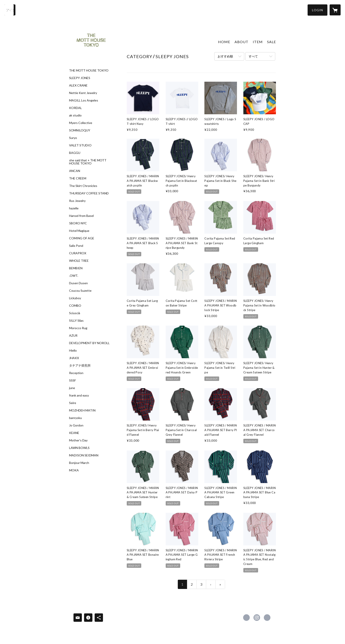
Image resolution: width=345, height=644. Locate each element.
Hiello (73, 351)
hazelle (74, 208)
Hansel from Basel (81, 216)
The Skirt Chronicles (83, 186)
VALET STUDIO (80, 145)
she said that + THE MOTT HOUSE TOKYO (88, 162)
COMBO (75, 306)
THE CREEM (78, 178)
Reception (76, 373)
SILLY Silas (76, 321)
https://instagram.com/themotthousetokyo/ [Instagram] (257, 618)
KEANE (74, 433)
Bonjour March (79, 463)
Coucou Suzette (80, 291)
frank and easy (79, 395)
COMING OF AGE (82, 238)
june (72, 388)
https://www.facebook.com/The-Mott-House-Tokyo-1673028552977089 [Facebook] (246, 618)
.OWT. (74, 276)
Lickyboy (75, 298)
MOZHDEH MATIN (82, 410)
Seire (73, 403)
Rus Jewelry (77, 201)
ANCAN (75, 171)
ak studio (75, 115)
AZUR (73, 336)
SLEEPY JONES (80, 78)
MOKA (74, 470)
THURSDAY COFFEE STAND (89, 193)
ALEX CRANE (78, 85)
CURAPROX (78, 253)
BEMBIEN (76, 268)
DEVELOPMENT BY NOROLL (89, 343)
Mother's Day (78, 440)
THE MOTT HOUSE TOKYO (89, 70)
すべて (253, 56)
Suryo (73, 138)
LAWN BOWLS (79, 448)
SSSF (72, 380)
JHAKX (74, 358)
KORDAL (75, 108)
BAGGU (75, 153)
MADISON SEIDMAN (84, 455)
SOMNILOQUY (80, 130)
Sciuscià (75, 313)
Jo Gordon (76, 425)
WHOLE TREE (79, 261)
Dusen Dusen (78, 283)
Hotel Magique (79, 231)
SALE (272, 42)
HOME (224, 42)
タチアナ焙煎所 (80, 365)
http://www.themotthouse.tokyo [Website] (267, 618)
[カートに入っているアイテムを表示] (335, 10)
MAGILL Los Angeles (84, 100)
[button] (317, 10)
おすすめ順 (225, 56)
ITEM (258, 42)
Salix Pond (76, 246)
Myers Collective (81, 123)
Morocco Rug (78, 328)
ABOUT (241, 42)
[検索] (10, 10)
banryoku (75, 418)
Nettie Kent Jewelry (83, 93)
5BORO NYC (78, 223)
